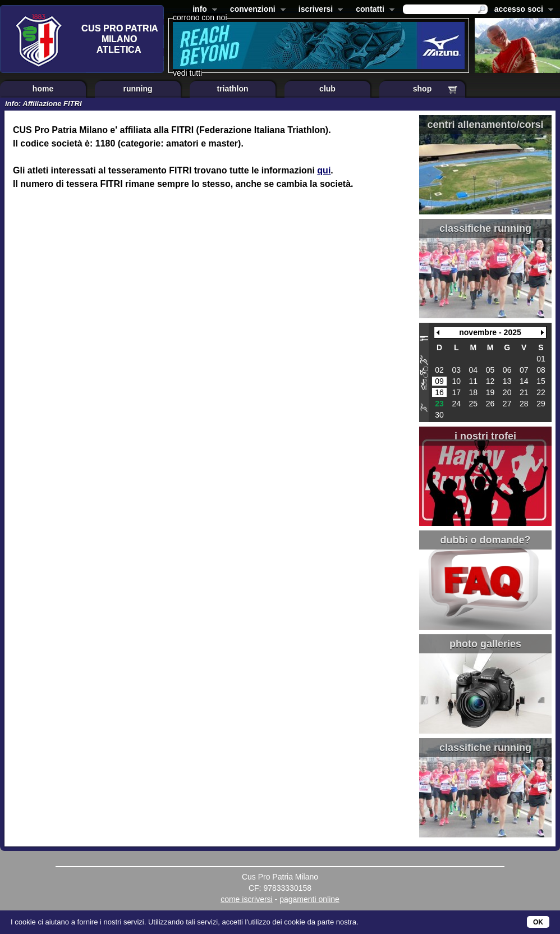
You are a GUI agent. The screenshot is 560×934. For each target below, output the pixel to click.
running (137, 89)
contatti (373, 10)
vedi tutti (187, 73)
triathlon (233, 89)
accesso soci (522, 10)
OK (538, 922)
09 (439, 381)
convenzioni (256, 10)
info (203, 10)
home (43, 89)
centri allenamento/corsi (485, 125)
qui (324, 170)
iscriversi (319, 10)
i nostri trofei (485, 436)
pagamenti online (309, 899)
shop (422, 89)
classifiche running (485, 228)
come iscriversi (247, 899)
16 (439, 392)
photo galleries (485, 644)
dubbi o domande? (486, 540)
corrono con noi (200, 17)
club (327, 89)
